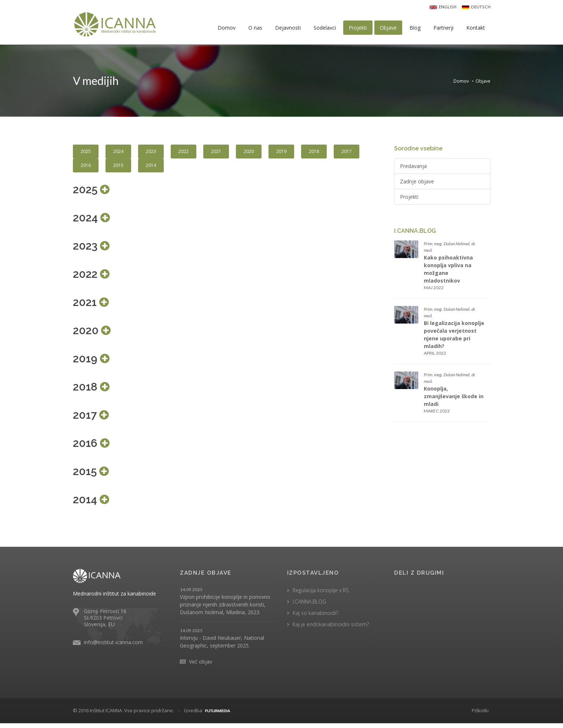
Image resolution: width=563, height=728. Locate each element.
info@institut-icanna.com (113, 647)
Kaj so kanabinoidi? (315, 617)
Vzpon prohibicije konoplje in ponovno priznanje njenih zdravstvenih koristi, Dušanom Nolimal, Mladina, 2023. (225, 609)
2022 (184, 154)
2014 (151, 168)
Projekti (409, 199)
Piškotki (480, 715)
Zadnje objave (417, 184)
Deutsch (477, 6)
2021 (216, 154)
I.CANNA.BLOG (309, 606)
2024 (118, 154)
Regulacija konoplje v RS (321, 595)
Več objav (201, 666)
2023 (151, 154)
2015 (118, 168)
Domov (461, 82)
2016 (86, 168)
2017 (347, 154)
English (445, 6)
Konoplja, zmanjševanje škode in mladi (454, 399)
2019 (281, 154)
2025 (86, 154)
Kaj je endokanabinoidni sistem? (331, 629)
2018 (314, 154)
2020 (249, 154)
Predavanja (413, 169)
